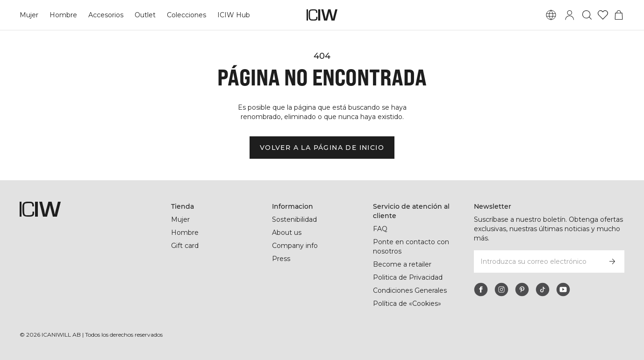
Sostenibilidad (294, 219)
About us (287, 233)
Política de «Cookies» (407, 304)
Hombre (63, 15)
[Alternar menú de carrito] (619, 15)
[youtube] (563, 289)
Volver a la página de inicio (322, 148)
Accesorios (106, 15)
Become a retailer (402, 264)
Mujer (29, 15)
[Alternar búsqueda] (587, 15)
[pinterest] (522, 289)
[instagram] (501, 289)
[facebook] (481, 289)
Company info (295, 246)
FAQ (380, 229)
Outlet (145, 15)
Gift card (185, 246)
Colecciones (186, 15)
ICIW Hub (234, 15)
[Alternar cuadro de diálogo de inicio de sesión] (570, 15)
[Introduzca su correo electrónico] (537, 261)
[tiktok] (543, 289)
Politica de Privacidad (408, 277)
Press (281, 259)
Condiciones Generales (410, 290)
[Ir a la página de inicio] (322, 15)
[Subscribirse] (612, 261)
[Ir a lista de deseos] (603, 15)
